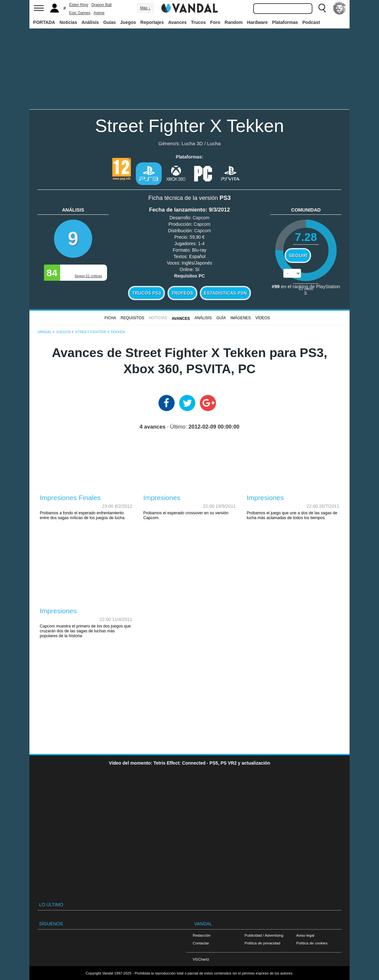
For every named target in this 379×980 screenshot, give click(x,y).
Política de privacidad (262, 943)
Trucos (199, 22)
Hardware (257, 22)
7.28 (306, 237)
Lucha (214, 143)
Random (234, 22)
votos (306, 289)
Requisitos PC (190, 276)
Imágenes (241, 318)
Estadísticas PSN (225, 293)
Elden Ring (79, 5)
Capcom (201, 218)
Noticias (68, 22)
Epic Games (80, 13)
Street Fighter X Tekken (189, 126)
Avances (177, 22)
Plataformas (285, 22)
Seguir (298, 256)
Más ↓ (145, 8)
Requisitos (132, 318)
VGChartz (201, 959)
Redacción (202, 935)
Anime (99, 13)
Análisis (90, 22)
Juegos (128, 22)
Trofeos (182, 293)
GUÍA (221, 318)
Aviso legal (305, 935)
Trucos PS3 (147, 293)
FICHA (110, 318)
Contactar (201, 943)
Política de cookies (312, 943)
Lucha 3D (192, 143)
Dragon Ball (102, 5)
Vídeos (263, 318)
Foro (215, 22)
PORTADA (44, 22)
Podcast (311, 22)
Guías (109, 22)
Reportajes (152, 22)
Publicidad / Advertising (264, 935)
